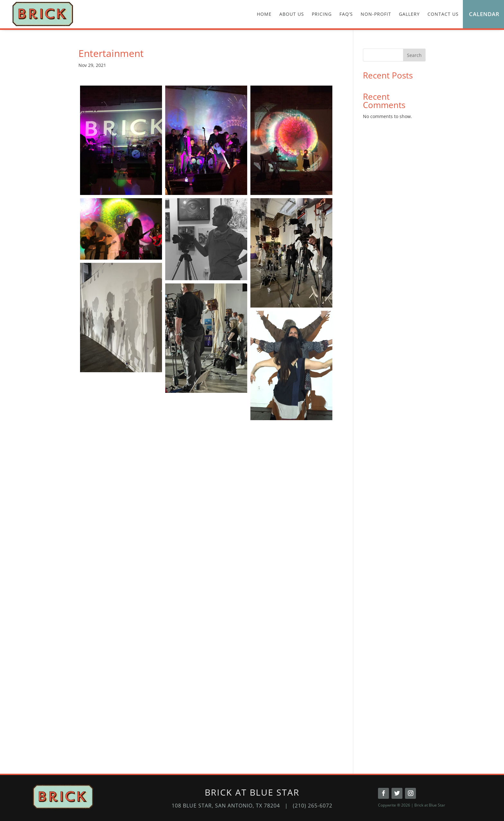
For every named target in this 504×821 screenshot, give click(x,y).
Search (414, 55)
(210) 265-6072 (313, 806)
